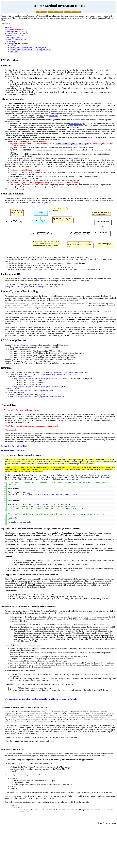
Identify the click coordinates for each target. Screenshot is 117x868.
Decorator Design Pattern (42, 202)
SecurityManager (22, 345)
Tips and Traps (11, 42)
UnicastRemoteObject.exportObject (72, 144)
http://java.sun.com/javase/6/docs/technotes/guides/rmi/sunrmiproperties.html (42, 386)
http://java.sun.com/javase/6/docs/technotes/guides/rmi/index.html (64, 372)
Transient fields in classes (15, 36)
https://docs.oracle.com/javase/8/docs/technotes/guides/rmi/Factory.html (33, 287)
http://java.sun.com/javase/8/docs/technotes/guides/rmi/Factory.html (54, 374)
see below (28, 189)
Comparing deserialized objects (17, 34)
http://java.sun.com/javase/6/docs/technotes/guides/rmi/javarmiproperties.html (42, 378)
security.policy (49, 347)
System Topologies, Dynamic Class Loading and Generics (31, 50)
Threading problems (13, 38)
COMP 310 (41, 12)
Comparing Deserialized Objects (15, 446)
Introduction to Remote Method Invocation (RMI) (28, 48)
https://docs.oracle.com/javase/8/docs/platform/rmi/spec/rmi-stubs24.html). (67, 464)
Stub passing (14, 52)
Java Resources (56, 12)
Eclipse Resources (72, 12)
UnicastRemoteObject (77, 124)
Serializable (53, 116)
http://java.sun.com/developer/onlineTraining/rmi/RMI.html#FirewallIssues (37, 396)
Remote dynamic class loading (16, 32)
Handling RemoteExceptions (16, 40)
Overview (9, 28)
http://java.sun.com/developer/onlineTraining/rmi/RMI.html (31, 390)
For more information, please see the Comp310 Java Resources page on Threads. (41, 699)
